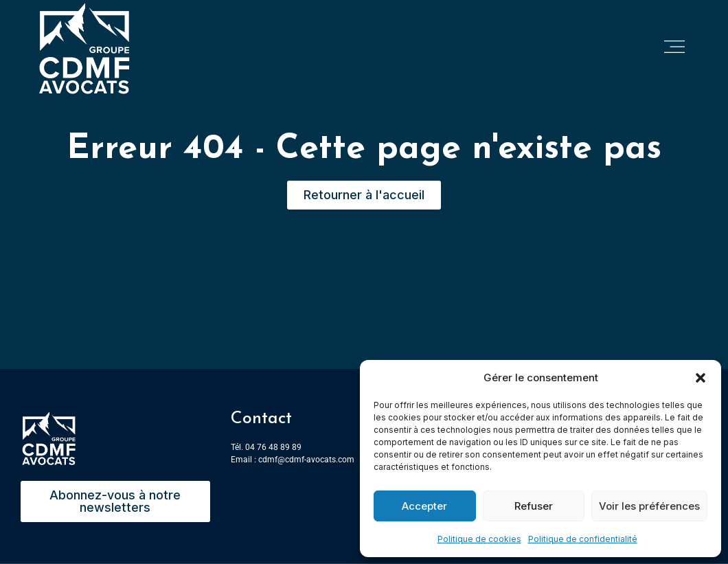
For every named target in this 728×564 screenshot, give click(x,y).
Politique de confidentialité (583, 539)
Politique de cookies (479, 539)
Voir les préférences (649, 506)
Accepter (424, 506)
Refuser (534, 506)
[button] (701, 378)
